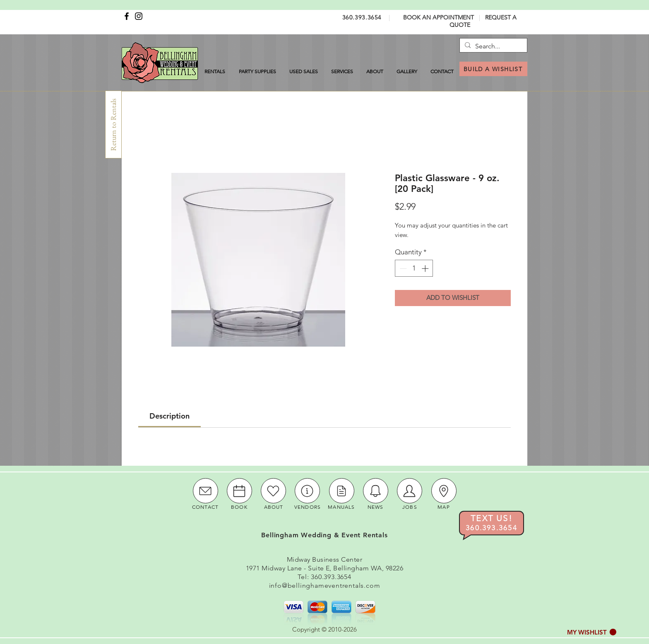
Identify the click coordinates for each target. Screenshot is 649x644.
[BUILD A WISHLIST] (493, 69)
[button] (592, 632)
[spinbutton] (414, 268)
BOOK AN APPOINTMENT (439, 17)
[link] (169, 416)
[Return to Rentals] (113, 124)
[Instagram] (139, 16)
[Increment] (426, 268)
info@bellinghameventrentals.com (325, 585)
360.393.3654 (362, 17)
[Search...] (492, 46)
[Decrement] (402, 268)
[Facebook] (127, 16)
